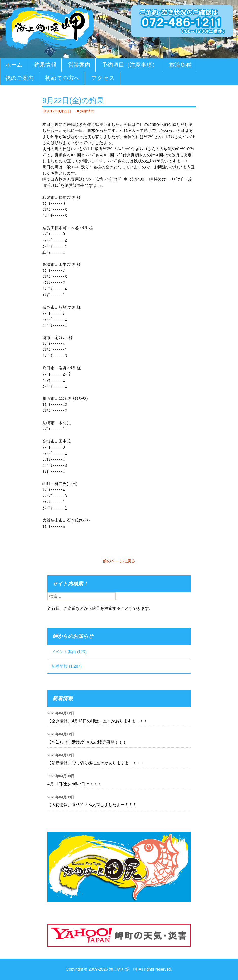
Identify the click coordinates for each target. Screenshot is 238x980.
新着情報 (60, 666)
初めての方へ (62, 78)
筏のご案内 (20, 78)
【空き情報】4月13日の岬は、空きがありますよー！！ (98, 721)
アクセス (103, 78)
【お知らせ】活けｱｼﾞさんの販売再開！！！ (87, 742)
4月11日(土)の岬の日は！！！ (74, 784)
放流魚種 (180, 65)
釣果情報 (45, 65)
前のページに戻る (119, 561)
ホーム (14, 65)
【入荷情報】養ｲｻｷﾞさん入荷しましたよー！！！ (92, 805)
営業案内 (79, 65)
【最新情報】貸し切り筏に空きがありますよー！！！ (96, 763)
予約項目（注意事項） (130, 65)
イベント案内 (64, 652)
